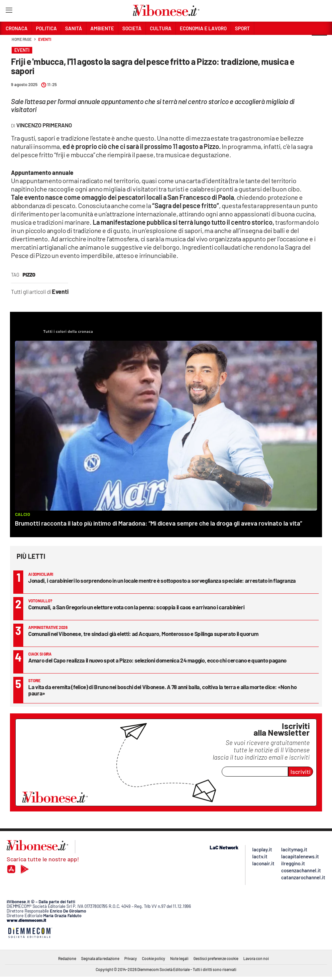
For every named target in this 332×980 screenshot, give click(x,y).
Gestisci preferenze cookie (216, 958)
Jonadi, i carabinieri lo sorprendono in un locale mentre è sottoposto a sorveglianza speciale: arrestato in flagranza (162, 580)
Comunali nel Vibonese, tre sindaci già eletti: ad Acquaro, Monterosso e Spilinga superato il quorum (143, 634)
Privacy (131, 958)
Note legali (179, 958)
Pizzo (29, 275)
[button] (319, 43)
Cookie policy (154, 958)
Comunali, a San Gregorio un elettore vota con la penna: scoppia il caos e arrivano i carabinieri (136, 607)
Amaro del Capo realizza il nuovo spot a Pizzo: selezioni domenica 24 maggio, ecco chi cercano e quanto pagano (157, 660)
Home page (22, 39)
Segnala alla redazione (100, 958)
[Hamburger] (9, 11)
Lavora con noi (256, 958)
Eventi (45, 39)
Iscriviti (301, 772)
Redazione (67, 958)
